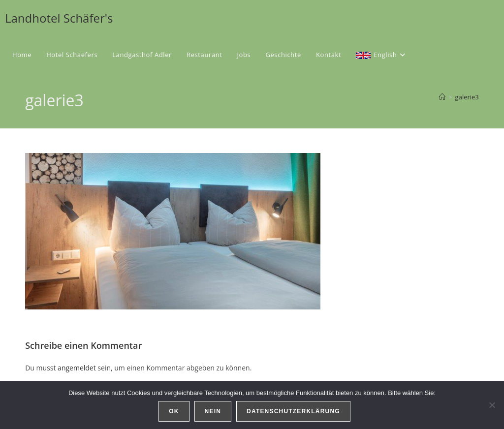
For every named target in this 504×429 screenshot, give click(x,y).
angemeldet (77, 368)
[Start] (442, 97)
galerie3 (467, 97)
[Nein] (492, 405)
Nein (213, 411)
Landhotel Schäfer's (59, 18)
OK (174, 411)
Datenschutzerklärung (293, 411)
